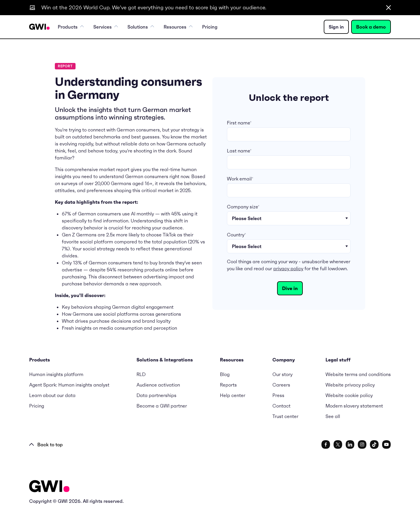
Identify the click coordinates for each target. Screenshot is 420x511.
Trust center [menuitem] (285, 416)
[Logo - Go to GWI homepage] (49, 487)
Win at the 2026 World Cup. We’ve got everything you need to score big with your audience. (154, 7)
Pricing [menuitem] (210, 27)
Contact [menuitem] (281, 406)
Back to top (46, 445)
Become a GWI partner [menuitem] (162, 406)
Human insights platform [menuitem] (56, 374)
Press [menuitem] (278, 395)
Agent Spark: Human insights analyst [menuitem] (69, 385)
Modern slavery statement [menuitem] (354, 406)
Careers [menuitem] (281, 385)
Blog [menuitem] (225, 374)
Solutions (141, 27)
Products (71, 27)
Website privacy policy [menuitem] (350, 385)
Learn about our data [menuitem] (52, 395)
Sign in (336, 27)
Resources (178, 27)
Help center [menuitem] (233, 395)
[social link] (326, 445)
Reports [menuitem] (228, 385)
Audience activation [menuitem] (158, 385)
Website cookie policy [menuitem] (349, 395)
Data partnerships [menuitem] (156, 395)
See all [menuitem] (333, 416)
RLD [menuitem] (141, 374)
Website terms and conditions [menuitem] (358, 374)
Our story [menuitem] (282, 374)
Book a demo (371, 27)
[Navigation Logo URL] (39, 27)
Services (106, 27)
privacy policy (288, 268)
